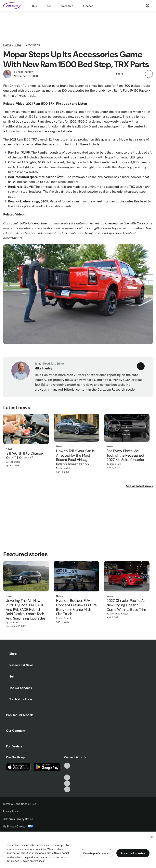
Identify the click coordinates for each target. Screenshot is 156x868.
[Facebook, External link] (67, 772)
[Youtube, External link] (67, 777)
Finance (88, 6)
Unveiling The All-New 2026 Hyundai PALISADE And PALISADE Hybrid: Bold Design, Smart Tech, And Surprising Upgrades (26, 610)
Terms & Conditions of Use (19, 804)
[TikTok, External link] (67, 766)
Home (7, 45)
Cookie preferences (96, 853)
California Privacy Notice (18, 819)
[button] (128, 73)
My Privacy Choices (18, 826)
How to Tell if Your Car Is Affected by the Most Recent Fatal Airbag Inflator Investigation (75, 458)
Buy (34, 6)
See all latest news (139, 486)
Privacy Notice (12, 811)
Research (67, 6)
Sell (49, 6)
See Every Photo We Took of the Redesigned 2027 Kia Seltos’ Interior (125, 455)
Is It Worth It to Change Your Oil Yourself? (24, 456)
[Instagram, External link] (67, 783)
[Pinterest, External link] (67, 789)
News (18, 45)
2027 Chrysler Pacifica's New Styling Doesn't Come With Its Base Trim (126, 605)
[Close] (152, 837)
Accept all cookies (133, 853)
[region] (78, 849)
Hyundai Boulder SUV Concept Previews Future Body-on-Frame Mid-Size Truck (76, 607)
